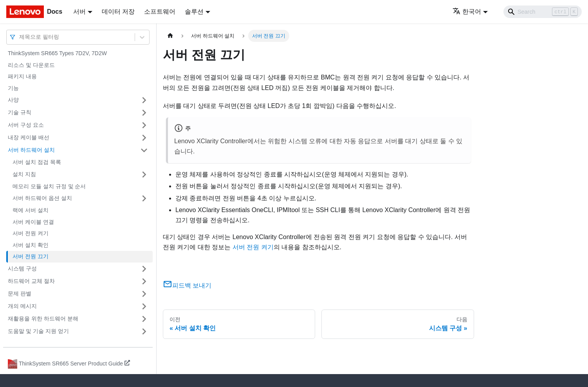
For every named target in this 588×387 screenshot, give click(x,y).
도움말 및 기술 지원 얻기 (38, 331)
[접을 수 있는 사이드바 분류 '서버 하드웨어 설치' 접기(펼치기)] (144, 150)
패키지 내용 (22, 76)
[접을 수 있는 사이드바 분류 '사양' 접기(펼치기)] (144, 100)
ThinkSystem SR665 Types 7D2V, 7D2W (57, 53)
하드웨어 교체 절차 (31, 281)
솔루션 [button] (194, 12)
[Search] (543, 12)
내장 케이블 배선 (29, 137)
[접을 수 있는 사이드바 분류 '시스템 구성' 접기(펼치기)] (144, 269)
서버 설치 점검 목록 (37, 162)
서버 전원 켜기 (31, 233)
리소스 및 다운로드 (31, 65)
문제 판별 (20, 293)
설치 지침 (24, 174)
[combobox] (20, 37)
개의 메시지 (22, 306)
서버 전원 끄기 (31, 256)
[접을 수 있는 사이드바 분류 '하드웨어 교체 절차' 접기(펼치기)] (144, 281)
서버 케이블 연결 (33, 222)
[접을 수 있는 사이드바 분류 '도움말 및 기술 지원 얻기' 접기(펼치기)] (144, 331)
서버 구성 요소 (26, 125)
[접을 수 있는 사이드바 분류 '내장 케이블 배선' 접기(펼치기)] (144, 138)
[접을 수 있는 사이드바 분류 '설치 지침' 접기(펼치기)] (144, 175)
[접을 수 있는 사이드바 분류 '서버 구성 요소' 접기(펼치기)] (144, 125)
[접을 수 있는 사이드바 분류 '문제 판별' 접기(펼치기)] (144, 294)
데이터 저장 (118, 12)
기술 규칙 (20, 112)
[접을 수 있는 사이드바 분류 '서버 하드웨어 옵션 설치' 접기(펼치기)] (144, 198)
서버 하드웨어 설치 (31, 150)
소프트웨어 (160, 12)
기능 (13, 88)
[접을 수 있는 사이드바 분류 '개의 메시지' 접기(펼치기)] (144, 306)
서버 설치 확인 (31, 245)
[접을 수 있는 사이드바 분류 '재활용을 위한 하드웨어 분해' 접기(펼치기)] (144, 319)
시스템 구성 (22, 268)
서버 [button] (79, 12)
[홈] (170, 36)
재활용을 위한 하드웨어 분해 (43, 319)
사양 (13, 100)
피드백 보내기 (187, 285)
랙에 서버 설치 (31, 210)
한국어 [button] (467, 12)
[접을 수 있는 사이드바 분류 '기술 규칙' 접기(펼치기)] (144, 113)
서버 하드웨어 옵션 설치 (42, 198)
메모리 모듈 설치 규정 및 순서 (49, 186)
